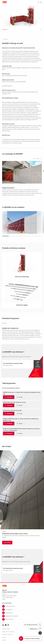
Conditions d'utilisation (7, 634)
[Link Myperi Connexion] (22, 619)
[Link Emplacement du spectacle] (22, 616)
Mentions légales (6, 629)
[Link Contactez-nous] (22, 613)
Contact (4, 637)
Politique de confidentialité (8, 632)
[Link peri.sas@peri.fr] (22, 610)
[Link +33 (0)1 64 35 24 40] (22, 606)
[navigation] (6, 39)
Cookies (4, 640)
